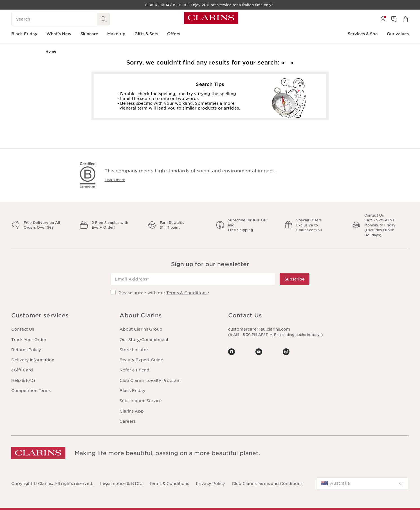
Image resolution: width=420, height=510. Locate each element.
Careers (128, 421)
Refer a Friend (134, 370)
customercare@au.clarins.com (259, 329)
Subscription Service (141, 401)
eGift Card (22, 370)
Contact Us (23, 329)
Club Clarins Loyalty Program (150, 380)
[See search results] (104, 19)
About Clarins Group (141, 329)
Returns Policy (26, 350)
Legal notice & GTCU (121, 484)
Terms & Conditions (187, 293)
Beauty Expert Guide (141, 360)
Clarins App (132, 411)
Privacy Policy (210, 484)
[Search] (54, 19)
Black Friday (132, 391)
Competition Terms (31, 391)
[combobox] (362, 484)
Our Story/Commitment (144, 340)
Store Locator (134, 350)
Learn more (115, 180)
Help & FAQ (23, 380)
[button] (61, 316)
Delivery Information (33, 360)
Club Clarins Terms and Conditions (267, 484)
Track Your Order (29, 340)
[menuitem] (383, 19)
